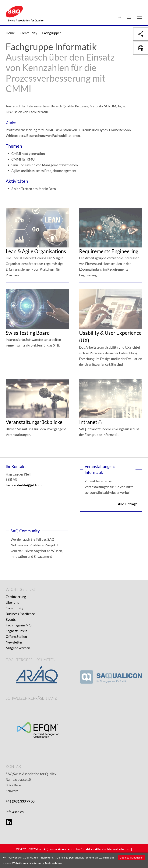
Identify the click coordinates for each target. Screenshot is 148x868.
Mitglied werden (18, 648)
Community (14, 608)
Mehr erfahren (54, 863)
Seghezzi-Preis (16, 631)
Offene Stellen (16, 636)
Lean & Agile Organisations (36, 251)
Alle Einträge (128, 504)
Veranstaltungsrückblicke (34, 422)
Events (11, 619)
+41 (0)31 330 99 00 (20, 801)
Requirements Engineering (109, 251)
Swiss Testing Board (28, 333)
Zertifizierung (16, 597)
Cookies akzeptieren (131, 857)
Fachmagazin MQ (19, 625)
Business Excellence (20, 614)
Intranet (88, 422)
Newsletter (14, 642)
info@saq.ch (15, 812)
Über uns (12, 602)
